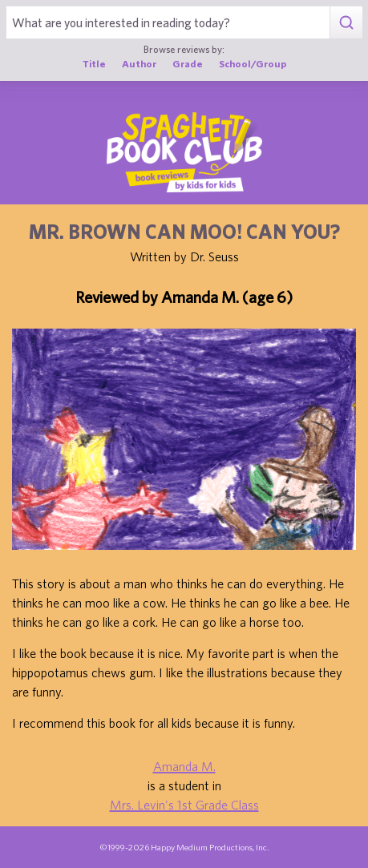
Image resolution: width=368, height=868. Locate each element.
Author (139, 64)
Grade (188, 64)
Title (94, 64)
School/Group (253, 64)
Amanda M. (184, 766)
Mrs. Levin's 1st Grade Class (184, 805)
